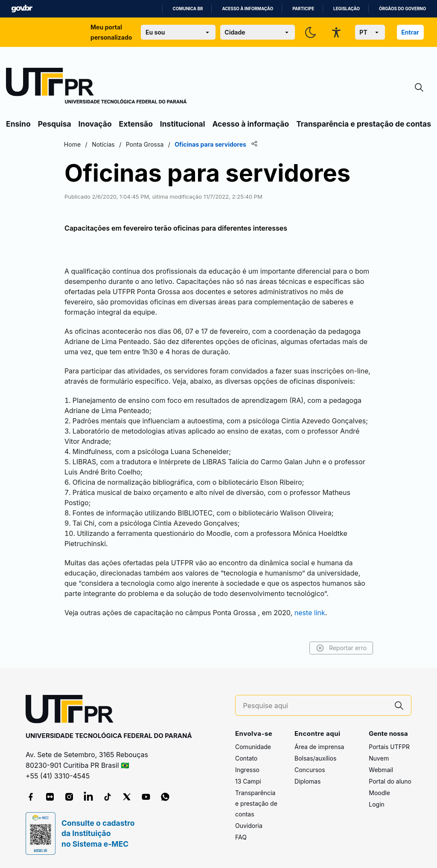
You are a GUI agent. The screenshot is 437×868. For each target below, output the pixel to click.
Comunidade (253, 747)
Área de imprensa (319, 747)
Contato (246, 758)
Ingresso (247, 770)
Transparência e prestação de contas (364, 124)
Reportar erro (340, 648)
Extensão (136, 124)
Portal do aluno (390, 781)
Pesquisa (55, 124)
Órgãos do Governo (402, 9)
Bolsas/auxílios (315, 758)
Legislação (347, 9)
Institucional (183, 124)
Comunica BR (188, 9)
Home (74, 144)
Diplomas (307, 781)
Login (377, 804)
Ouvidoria (249, 826)
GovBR (22, 9)
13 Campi (248, 781)
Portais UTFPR (389, 747)
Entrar (410, 32)
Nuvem (379, 758)
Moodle (379, 793)
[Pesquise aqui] (315, 706)
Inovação (95, 124)
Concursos (310, 770)
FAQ (241, 837)
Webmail (381, 770)
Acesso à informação (248, 9)
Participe (303, 9)
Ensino (18, 124)
